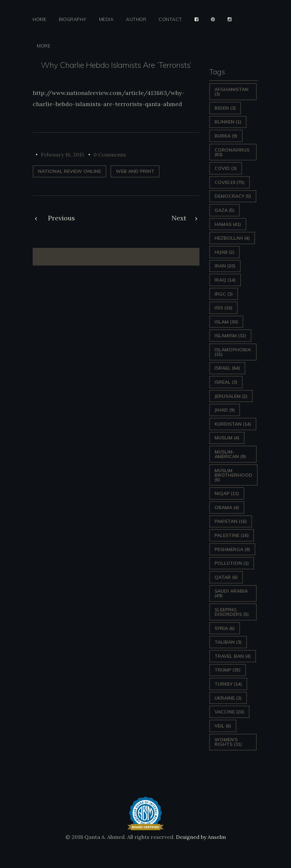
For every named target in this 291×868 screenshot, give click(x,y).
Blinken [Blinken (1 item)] (228, 122)
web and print (135, 171)
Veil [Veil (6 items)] (223, 726)
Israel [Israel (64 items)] (227, 368)
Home (40, 19)
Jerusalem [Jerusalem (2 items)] (231, 396)
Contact (170, 19)
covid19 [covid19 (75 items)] (230, 182)
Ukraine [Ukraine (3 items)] (228, 698)
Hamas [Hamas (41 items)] (228, 224)
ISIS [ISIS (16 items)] (223, 308)
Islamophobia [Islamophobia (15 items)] (233, 352)
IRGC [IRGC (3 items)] (224, 294)
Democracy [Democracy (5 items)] (233, 196)
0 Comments (110, 155)
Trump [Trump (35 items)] (228, 670)
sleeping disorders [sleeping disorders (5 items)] (232, 612)
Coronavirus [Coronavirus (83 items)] (232, 152)
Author (136, 19)
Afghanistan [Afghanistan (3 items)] (231, 92)
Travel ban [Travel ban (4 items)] (233, 656)
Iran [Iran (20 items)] (225, 266)
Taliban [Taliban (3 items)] (228, 642)
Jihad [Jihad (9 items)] (225, 410)
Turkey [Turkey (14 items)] (228, 684)
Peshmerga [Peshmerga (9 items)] (232, 549)
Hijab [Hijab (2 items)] (224, 252)
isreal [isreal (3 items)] (226, 382)
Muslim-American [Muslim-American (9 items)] (230, 454)
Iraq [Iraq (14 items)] (225, 280)
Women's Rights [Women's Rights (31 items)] (228, 742)
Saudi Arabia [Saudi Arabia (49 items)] (231, 593)
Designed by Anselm (200, 837)
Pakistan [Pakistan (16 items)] (231, 521)
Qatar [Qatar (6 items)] (226, 577)
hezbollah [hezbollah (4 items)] (232, 238)
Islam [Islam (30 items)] (226, 322)
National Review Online (69, 171)
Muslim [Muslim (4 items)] (227, 438)
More (44, 46)
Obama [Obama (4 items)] (227, 508)
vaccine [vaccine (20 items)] (229, 712)
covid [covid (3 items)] (226, 168)
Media (106, 19)
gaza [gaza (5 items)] (224, 210)
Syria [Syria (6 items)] (225, 628)
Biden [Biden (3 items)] (225, 108)
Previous (61, 218)
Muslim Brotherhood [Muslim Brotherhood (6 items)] (233, 475)
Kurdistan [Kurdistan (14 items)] (233, 424)
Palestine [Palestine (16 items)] (232, 535)
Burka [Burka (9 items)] (226, 136)
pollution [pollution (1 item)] (232, 563)
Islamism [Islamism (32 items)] (230, 336)
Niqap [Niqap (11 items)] (227, 493)
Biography (73, 19)
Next (179, 218)
